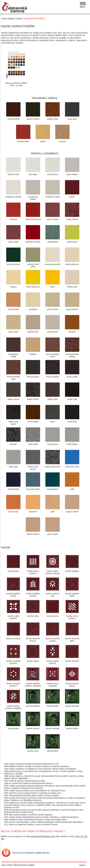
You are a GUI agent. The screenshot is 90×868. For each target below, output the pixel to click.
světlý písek (72, 286)
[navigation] (83, 5)
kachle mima (53, 615)
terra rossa (13, 510)
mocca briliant (53, 376)
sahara (13, 286)
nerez (53, 421)
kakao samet (13, 398)
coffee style (72, 398)
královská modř (72, 465)
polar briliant (72, 173)
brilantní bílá (13, 173)
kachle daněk (53, 705)
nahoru (82, 865)
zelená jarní (72, 241)
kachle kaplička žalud (72, 594)
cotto (72, 488)
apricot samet (72, 510)
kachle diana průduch (33, 571)
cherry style (13, 241)
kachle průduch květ (53, 594)
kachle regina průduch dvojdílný (13, 706)
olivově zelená (33, 118)
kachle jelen (13, 727)
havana (62, 140)
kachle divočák (72, 705)
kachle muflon (72, 727)
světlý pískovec (72, 263)
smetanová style (53, 196)
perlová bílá (53, 331)
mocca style (72, 376)
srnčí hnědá (33, 421)
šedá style (13, 465)
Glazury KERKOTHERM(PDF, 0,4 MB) (16, 82)
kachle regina (33, 660)
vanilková (33, 308)
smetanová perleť (53, 263)
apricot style (53, 533)
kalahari (33, 353)
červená (13, 218)
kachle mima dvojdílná (53, 683)
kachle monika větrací (72, 683)
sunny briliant (72, 308)
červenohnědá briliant (72, 354)
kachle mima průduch (72, 616)
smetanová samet (13, 196)
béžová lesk (33, 331)
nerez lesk (72, 118)
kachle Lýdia (33, 615)
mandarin (33, 510)
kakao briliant (33, 398)
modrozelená (53, 488)
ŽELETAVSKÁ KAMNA (24, 865)
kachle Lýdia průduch (13, 616)
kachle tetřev (53, 750)
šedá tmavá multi (52, 465)
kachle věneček (72, 660)
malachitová (53, 241)
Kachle (19, 19)
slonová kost (53, 173)
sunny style (13, 331)
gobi (53, 510)
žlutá (53, 286)
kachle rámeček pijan (72, 639)
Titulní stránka (8, 19)
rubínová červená (33, 218)
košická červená (33, 241)
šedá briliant (72, 443)
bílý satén (33, 173)
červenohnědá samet (53, 354)
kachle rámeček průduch (13, 661)
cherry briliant (72, 218)
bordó (72, 196)
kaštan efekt (53, 118)
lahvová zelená (13, 263)
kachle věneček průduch (13, 683)
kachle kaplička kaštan (13, 594)
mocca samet (33, 376)
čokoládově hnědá (13, 354)
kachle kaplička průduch (33, 594)
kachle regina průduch (53, 661)
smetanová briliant (33, 197)
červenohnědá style (13, 377)
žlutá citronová (33, 286)
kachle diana (13, 570)
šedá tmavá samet (33, 467)
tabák (43, 140)
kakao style (53, 398)
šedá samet (53, 443)
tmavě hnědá (13, 118)
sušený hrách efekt (33, 264)
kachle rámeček (13, 637)
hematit (13, 443)
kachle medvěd (53, 727)
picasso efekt (23, 140)
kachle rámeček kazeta (53, 639)
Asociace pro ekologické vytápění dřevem (31, 853)
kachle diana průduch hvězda (53, 571)
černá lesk (72, 421)
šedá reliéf (33, 443)
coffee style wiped (13, 422)
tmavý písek (13, 308)
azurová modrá (33, 488)
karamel (72, 331)
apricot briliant (33, 533)
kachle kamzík (33, 727)
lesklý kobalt (13, 488)
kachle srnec (33, 750)
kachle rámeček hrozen (33, 639)
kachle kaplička (72, 570)
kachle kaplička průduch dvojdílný (33, 683)
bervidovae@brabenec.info (43, 836)
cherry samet (53, 218)
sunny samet (53, 308)
